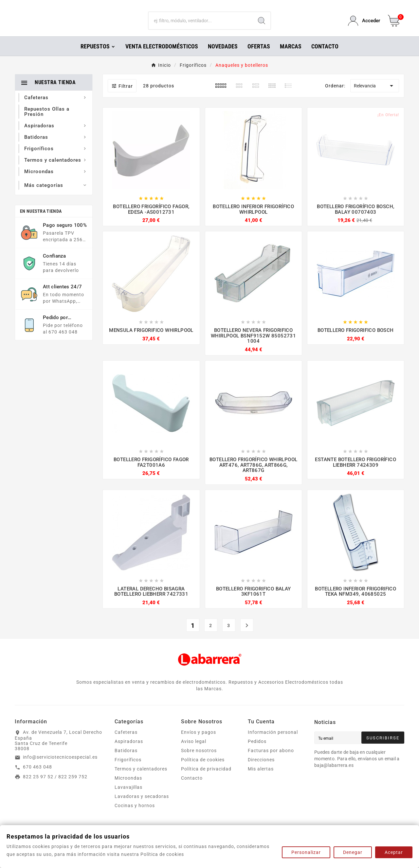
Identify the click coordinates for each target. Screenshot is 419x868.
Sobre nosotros (199, 760)
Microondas (128, 787)
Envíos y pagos (199, 741)
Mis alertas (261, 778)
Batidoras (126, 760)
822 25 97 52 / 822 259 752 (55, 786)
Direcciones (261, 769)
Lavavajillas (128, 796)
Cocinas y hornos (135, 815)
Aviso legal (194, 750)
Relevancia (375, 95)
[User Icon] (364, 25)
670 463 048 (37, 776)
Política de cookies (203, 769)
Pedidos (257, 750)
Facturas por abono (271, 760)
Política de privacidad (206, 778)
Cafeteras (126, 741)
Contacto (192, 787)
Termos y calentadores (141, 778)
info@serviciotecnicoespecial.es (60, 766)
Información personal (273, 741)
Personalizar (306, 852)
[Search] (262, 26)
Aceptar (394, 852)
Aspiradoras (129, 750)
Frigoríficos (128, 769)
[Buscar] (201, 26)
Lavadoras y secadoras (142, 805)
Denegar (353, 852)
